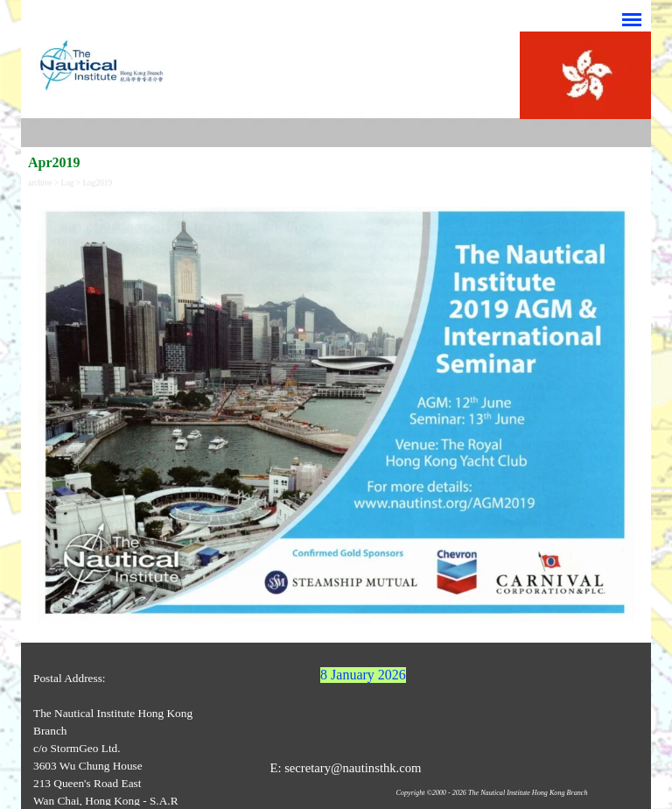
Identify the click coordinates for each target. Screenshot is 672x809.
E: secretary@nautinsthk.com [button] (345, 768)
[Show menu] (632, 19)
